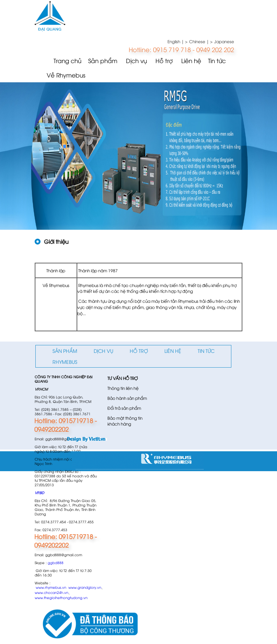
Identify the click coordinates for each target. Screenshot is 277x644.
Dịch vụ (136, 61)
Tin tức (217, 61)
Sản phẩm (103, 61)
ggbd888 (56, 563)
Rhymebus (65, 362)
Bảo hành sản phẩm (127, 398)
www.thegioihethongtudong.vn (61, 598)
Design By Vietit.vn (86, 438)
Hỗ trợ (164, 61)
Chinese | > (201, 41)
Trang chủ (67, 61)
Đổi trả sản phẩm (124, 408)
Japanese (224, 41)
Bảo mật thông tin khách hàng (125, 421)
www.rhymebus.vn (51, 587)
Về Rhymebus (66, 75)
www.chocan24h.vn (51, 592)
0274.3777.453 (55, 530)
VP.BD (39, 493)
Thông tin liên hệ (123, 388)
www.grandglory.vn (85, 587)
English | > (177, 41)
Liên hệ (191, 61)
